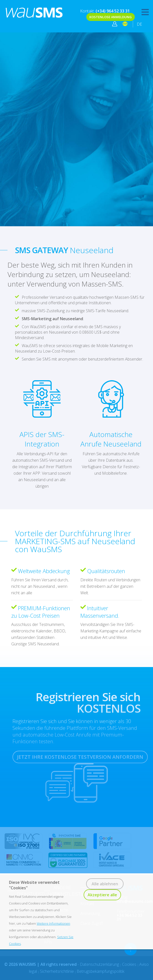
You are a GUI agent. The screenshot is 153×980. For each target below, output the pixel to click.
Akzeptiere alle (102, 895)
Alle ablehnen (105, 884)
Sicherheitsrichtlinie (57, 971)
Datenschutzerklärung (100, 964)
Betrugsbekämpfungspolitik (100, 971)
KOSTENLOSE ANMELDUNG (111, 17)
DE (139, 24)
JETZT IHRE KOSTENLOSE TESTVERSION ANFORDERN (80, 757)
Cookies (130, 964)
